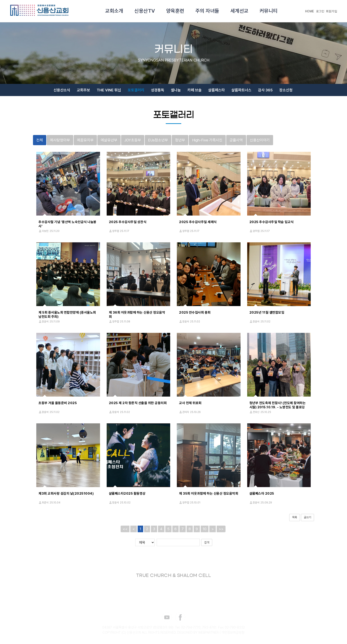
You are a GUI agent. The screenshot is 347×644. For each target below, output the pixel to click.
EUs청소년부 (158, 140)
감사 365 (265, 90)
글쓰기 (307, 517)
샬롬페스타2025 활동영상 (127, 494)
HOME (310, 11)
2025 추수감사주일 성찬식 (128, 222)
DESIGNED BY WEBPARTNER (198, 632)
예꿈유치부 (85, 140)
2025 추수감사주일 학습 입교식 (272, 222)
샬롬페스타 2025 (262, 494)
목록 (295, 517)
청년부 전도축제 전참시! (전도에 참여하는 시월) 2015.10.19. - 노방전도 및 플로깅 (278, 405)
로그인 (320, 11)
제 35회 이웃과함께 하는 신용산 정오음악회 (209, 494)
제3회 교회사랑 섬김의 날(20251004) (66, 494)
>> (221, 529)
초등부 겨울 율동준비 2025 (58, 403)
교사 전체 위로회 (190, 403)
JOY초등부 (133, 140)
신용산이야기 (260, 140)
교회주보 (83, 90)
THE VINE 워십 (109, 90)
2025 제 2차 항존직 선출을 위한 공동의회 (138, 403)
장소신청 (286, 90)
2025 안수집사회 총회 (195, 312)
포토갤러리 (136, 90)
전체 (40, 140)
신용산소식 (62, 90)
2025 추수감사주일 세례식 (198, 222)
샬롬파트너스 (241, 90)
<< (125, 529)
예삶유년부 (109, 140)
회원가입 (332, 11)
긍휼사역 (236, 140)
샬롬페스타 (217, 90)
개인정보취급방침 (233, 632)
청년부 (180, 140)
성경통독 (158, 90)
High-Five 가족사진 (207, 140)
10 (205, 529)
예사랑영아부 (60, 140)
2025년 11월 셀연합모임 (267, 312)
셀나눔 (176, 90)
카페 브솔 (195, 90)
